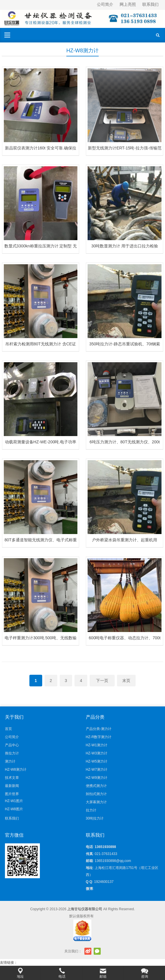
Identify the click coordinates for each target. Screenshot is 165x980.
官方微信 (97, 951)
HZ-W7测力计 (97, 770)
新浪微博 (88, 951)
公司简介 (105, 4)
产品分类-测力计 (99, 729)
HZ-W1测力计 (97, 745)
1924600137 (104, 882)
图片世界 (12, 794)
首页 (8, 729)
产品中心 (12, 745)
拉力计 (91, 810)
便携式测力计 (96, 786)
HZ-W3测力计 (97, 753)
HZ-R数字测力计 (99, 737)
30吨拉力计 (95, 818)
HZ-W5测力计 (97, 761)
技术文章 (12, 778)
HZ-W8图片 (14, 809)
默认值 (74, 916)
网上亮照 (128, 4)
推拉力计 (12, 753)
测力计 (10, 761)
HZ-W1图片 (14, 801)
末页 (126, 681)
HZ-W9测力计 (97, 778)
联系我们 (150, 4)
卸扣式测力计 (96, 794)
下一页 (102, 681)
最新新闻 (12, 786)
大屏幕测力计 (96, 802)
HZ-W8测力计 (16, 770)
